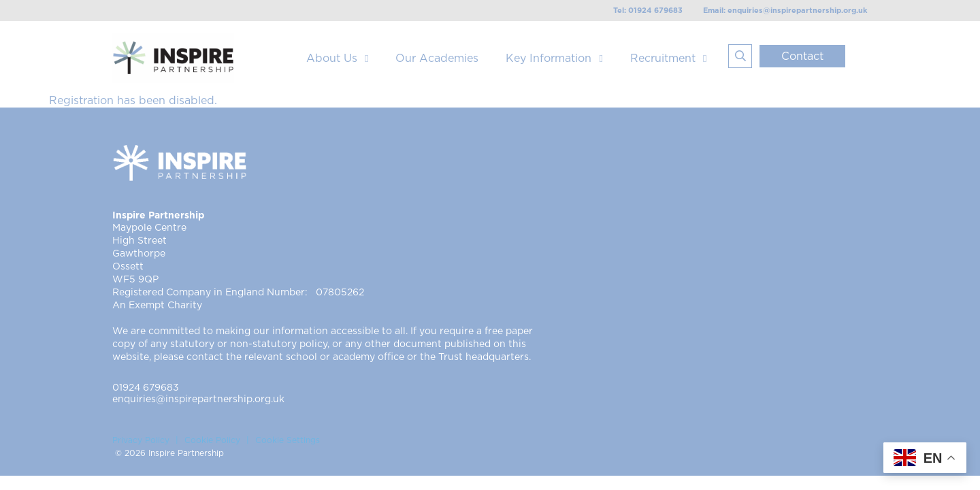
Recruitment (663, 58)
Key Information (549, 58)
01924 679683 (146, 388)
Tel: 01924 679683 (648, 11)
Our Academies (437, 58)
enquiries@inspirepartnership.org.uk (198, 399)
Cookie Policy (212, 440)
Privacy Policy (141, 440)
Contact (802, 56)
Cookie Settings (288, 440)
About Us (332, 58)
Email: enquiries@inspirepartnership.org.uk (785, 11)
